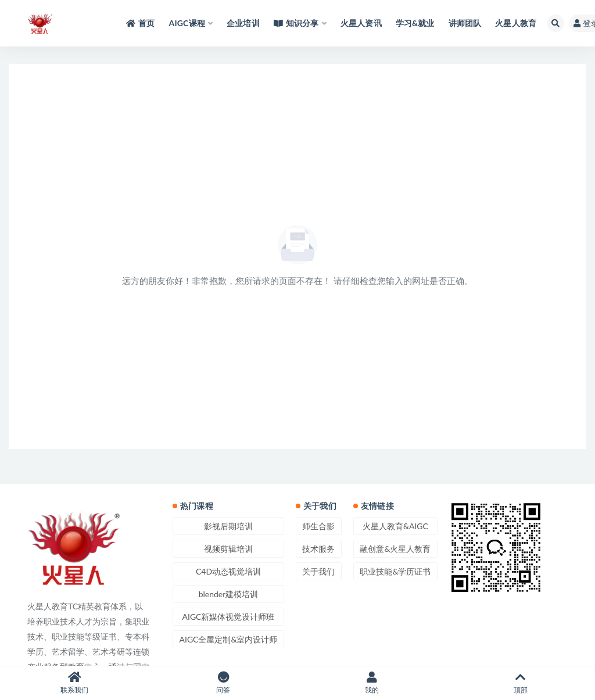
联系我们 (74, 683)
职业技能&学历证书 (395, 571)
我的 (372, 683)
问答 (223, 683)
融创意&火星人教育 (395, 549)
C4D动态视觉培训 (228, 571)
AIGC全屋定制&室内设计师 (229, 639)
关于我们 (318, 571)
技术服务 (318, 549)
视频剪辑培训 (228, 549)
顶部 (521, 683)
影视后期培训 (228, 526)
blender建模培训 (229, 594)
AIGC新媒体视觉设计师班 (228, 617)
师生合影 (318, 526)
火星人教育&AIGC (395, 526)
